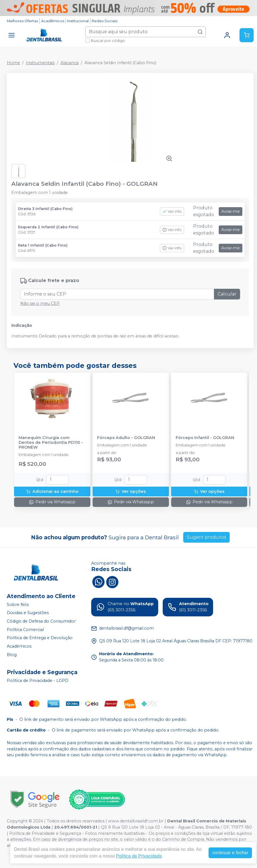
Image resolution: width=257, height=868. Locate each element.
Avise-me (231, 211)
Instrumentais (40, 63)
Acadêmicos (53, 21)
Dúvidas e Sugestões (28, 613)
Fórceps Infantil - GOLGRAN (205, 438)
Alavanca (70, 63)
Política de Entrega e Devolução (40, 638)
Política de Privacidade (139, 856)
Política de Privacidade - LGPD (38, 681)
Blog (12, 655)
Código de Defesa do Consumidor (41, 621)
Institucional (78, 21)
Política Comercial (25, 630)
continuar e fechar (230, 853)
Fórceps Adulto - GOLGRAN (126, 438)
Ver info (172, 212)
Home (13, 63)
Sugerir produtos (206, 537)
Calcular (227, 294)
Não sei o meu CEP (40, 303)
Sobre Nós (18, 605)
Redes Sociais (105, 21)
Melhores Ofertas (22, 21)
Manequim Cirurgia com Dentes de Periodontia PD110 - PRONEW (51, 443)
